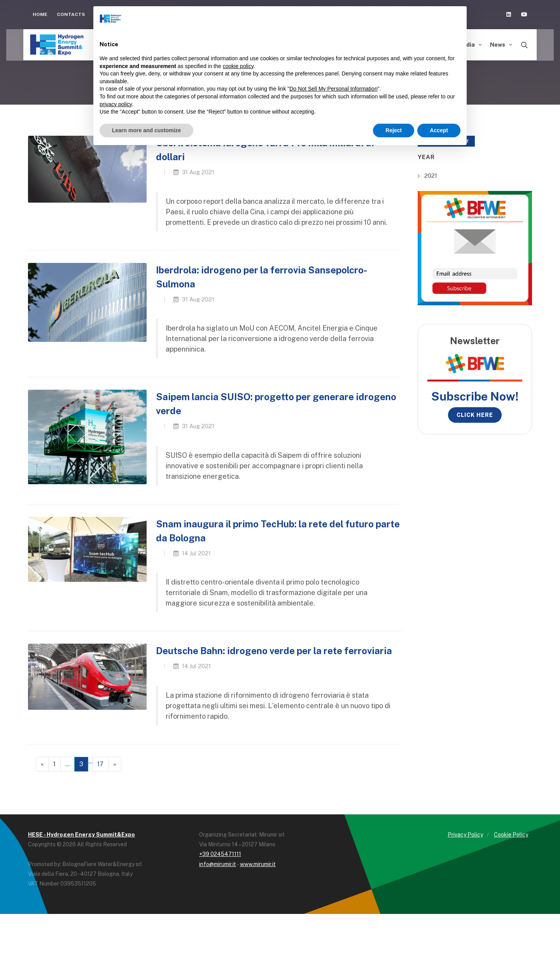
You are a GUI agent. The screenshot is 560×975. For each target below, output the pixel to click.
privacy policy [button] (116, 104)
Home (40, 14)
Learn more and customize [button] (146, 130)
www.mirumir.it (258, 864)
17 (100, 764)
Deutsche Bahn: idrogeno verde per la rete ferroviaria (274, 651)
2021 (431, 176)
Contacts (71, 14)
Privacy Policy (465, 835)
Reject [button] (394, 130)
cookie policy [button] (238, 66)
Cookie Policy (511, 835)
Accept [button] (439, 130)
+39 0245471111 (220, 854)
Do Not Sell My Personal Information (333, 89)
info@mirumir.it (218, 864)
